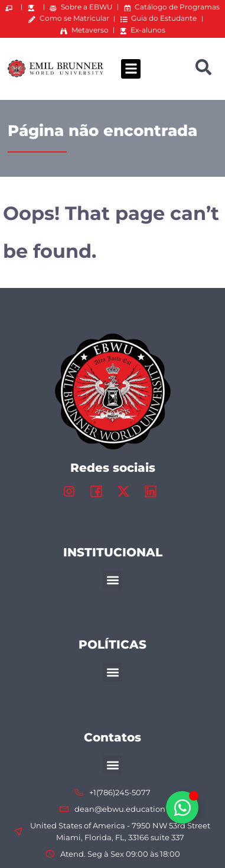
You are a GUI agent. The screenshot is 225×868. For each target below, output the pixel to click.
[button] (131, 69)
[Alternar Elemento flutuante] (182, 807)
